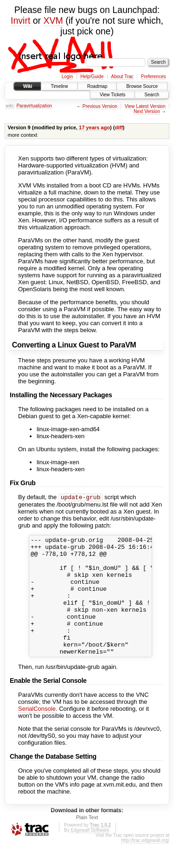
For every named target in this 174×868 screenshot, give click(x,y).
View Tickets (113, 95)
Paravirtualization (34, 106)
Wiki (28, 86)
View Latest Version (145, 106)
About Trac (122, 77)
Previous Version (100, 106)
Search (152, 95)
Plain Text (87, 842)
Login (67, 77)
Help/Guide (92, 77)
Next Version (147, 111)
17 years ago (94, 127)
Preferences (154, 77)
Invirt (20, 20)
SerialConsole (37, 733)
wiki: (10, 106)
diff (119, 127)
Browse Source (142, 86)
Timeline (59, 86)
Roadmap (97, 86)
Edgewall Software (90, 855)
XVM (53, 20)
